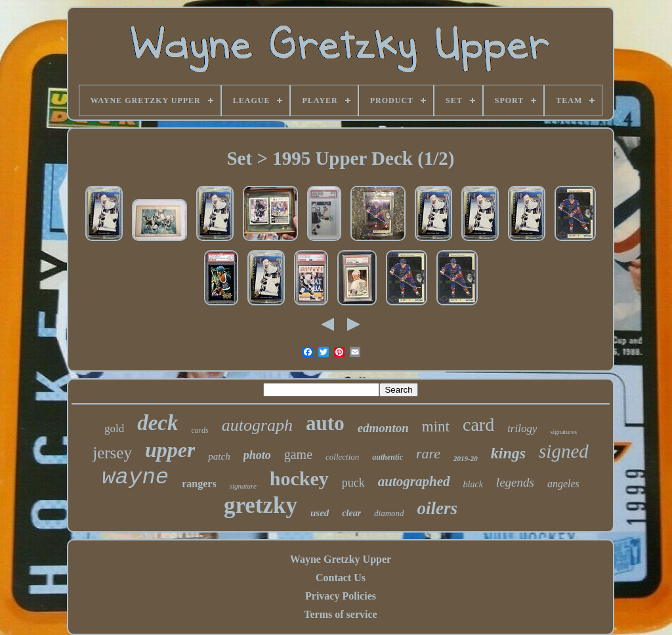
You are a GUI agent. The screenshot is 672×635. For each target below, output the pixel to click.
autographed (414, 481)
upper (170, 450)
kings (508, 453)
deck (157, 423)
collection (342, 457)
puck (353, 483)
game (298, 454)
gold (114, 428)
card (478, 425)
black (473, 484)
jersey (112, 453)
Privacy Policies (341, 596)
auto (325, 423)
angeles (563, 484)
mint (436, 427)
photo (257, 455)
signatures (563, 432)
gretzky (261, 505)
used (320, 513)
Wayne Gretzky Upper (341, 559)
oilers (438, 508)
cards (200, 430)
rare (428, 453)
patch (219, 456)
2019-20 (466, 458)
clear (351, 513)
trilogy (522, 428)
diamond (389, 513)
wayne (135, 477)
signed (564, 451)
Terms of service (340, 614)
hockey (299, 478)
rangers (199, 484)
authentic (388, 457)
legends (515, 482)
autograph (257, 425)
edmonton (383, 428)
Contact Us (341, 578)
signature (243, 486)
